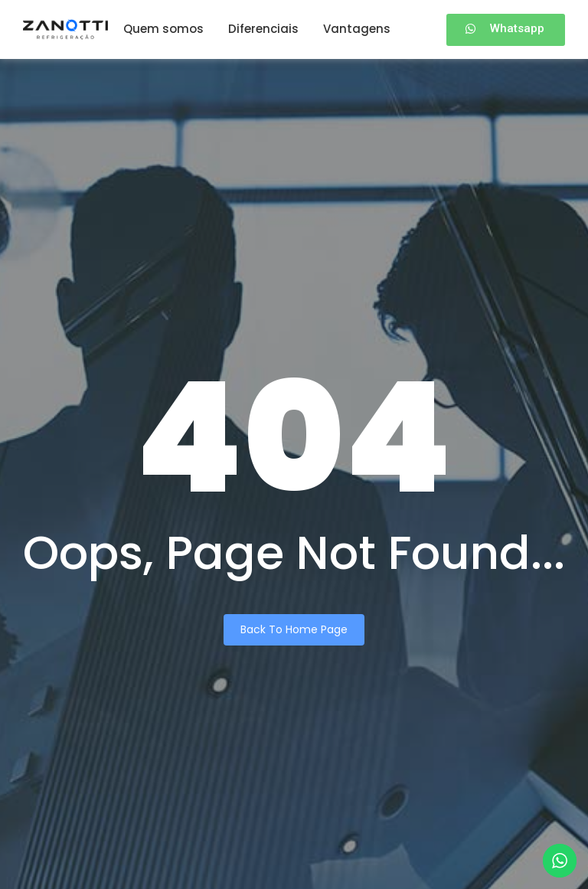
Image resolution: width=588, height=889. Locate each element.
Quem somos (163, 29)
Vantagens (357, 29)
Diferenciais (263, 29)
